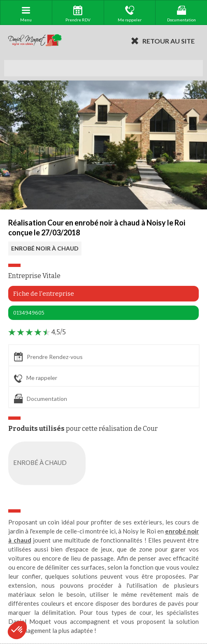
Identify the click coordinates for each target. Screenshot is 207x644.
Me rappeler (36, 378)
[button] (17, 630)
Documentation (41, 399)
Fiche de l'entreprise (44, 294)
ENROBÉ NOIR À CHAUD (45, 248)
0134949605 (29, 313)
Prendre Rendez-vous (48, 357)
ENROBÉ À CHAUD (49, 463)
